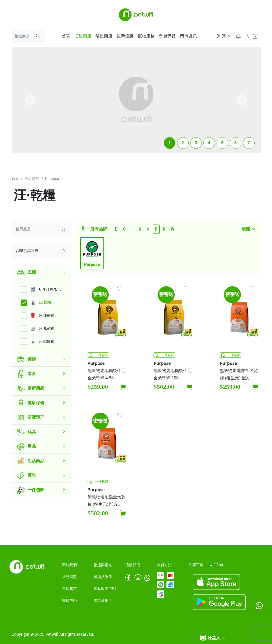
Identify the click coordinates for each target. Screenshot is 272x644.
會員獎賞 (167, 36)
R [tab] (164, 229)
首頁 (66, 36)
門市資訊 (188, 36)
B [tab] (116, 229)
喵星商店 (104, 36)
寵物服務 (146, 36)
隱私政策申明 (105, 589)
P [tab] (156, 229)
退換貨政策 (103, 577)
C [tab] (124, 229)
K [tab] (140, 229)
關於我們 (69, 565)
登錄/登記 (70, 600)
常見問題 (69, 577)
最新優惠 (125, 36)
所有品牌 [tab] (99, 229)
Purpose (52, 179)
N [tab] (148, 229)
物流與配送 (103, 565)
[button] (223, 36)
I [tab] (132, 229)
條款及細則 (103, 600)
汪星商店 (83, 36)
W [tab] (173, 229)
